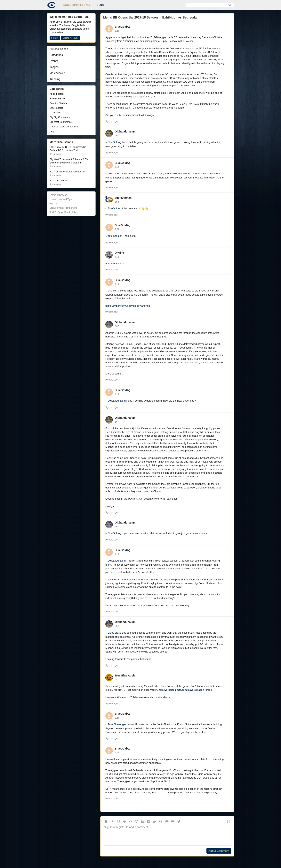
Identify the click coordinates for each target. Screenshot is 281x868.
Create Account (70, 38)
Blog (101, 5)
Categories (56, 55)
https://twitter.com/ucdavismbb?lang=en (128, 306)
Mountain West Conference (64, 127)
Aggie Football (57, 94)
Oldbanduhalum (125, 132)
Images (54, 67)
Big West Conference (61, 122)
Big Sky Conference (60, 117)
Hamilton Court (58, 99)
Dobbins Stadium (58, 103)
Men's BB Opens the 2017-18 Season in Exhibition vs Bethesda (150, 17)
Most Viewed (57, 73)
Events (54, 61)
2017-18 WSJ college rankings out (67, 172)
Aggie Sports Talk (77, 5)
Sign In (55, 38)
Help (52, 131)
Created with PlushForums (63, 208)
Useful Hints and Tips (61, 199)
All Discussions (59, 49)
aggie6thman (123, 198)
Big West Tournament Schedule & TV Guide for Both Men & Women (69, 161)
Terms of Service (58, 195)
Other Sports (56, 108)
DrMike (119, 253)
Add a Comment (219, 851)
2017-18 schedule (59, 181)
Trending (55, 79)
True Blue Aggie (125, 676)
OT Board (55, 113)
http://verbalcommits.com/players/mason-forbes (185, 690)
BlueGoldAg (123, 27)
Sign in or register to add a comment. (167, 835)
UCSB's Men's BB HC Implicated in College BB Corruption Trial (68, 149)
